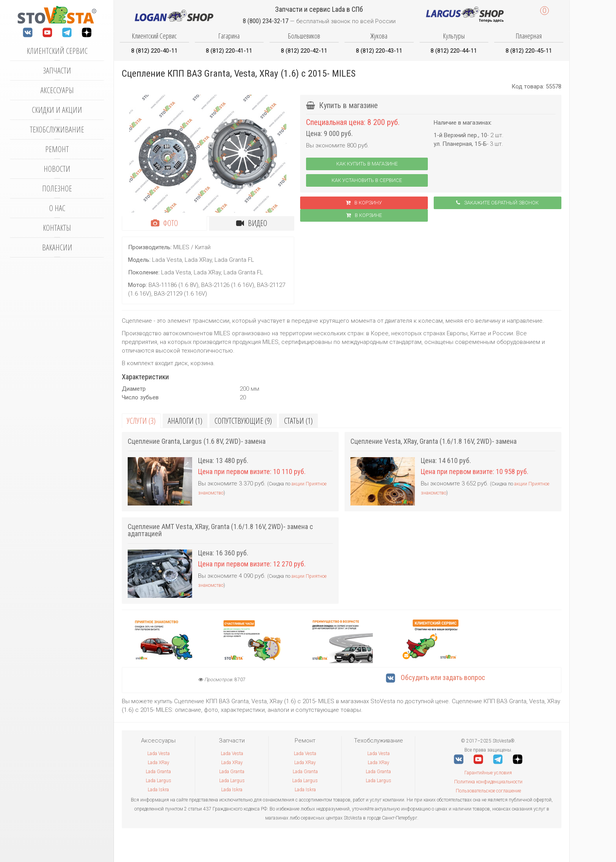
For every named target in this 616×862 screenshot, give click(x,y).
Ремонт (57, 149)
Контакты (57, 228)
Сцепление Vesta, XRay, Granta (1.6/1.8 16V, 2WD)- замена (434, 441)
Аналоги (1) (185, 421)
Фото (164, 223)
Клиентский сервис (57, 51)
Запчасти (57, 71)
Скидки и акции (57, 110)
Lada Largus (159, 781)
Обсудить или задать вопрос (435, 677)
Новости (57, 169)
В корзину (364, 203)
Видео (252, 223)
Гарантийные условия (488, 773)
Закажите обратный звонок (497, 203)
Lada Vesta (159, 754)
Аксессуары (57, 90)
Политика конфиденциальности (488, 782)
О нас (57, 208)
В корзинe (364, 215)
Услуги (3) (141, 421)
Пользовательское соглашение (488, 791)
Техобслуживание (57, 130)
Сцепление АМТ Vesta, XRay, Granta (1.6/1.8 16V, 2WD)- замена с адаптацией (220, 530)
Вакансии (57, 247)
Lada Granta (158, 772)
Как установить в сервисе (367, 180)
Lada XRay (159, 763)
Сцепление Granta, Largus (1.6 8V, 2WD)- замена (197, 441)
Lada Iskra (158, 790)
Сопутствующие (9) (243, 421)
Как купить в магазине (367, 164)
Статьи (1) (298, 421)
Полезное (57, 188)
